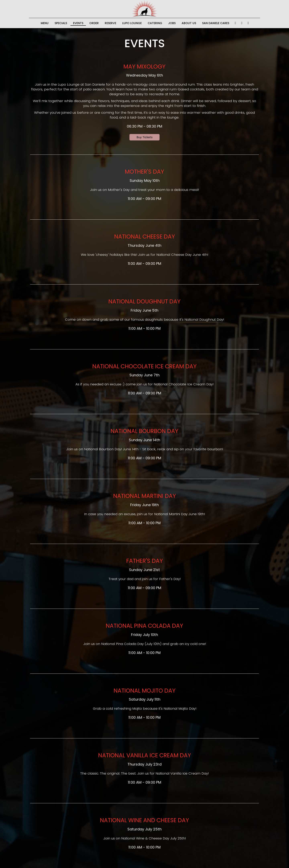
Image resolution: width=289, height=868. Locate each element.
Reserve (110, 23)
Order (94, 23)
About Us (189, 23)
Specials (61, 23)
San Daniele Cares (216, 23)
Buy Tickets (145, 137)
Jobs (172, 23)
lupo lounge (132, 23)
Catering (155, 23)
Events (78, 23)
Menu (45, 23)
